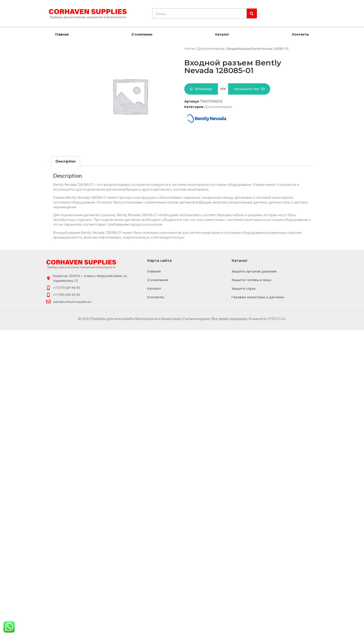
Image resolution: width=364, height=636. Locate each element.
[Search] (252, 13)
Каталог (222, 34)
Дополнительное (211, 48)
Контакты (300, 34)
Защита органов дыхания (254, 271)
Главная (62, 34)
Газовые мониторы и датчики (258, 297)
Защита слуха (243, 288)
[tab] (66, 161)
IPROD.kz (277, 319)
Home (189, 48)
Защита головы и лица (251, 280)
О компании (142, 34)
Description (66, 161)
